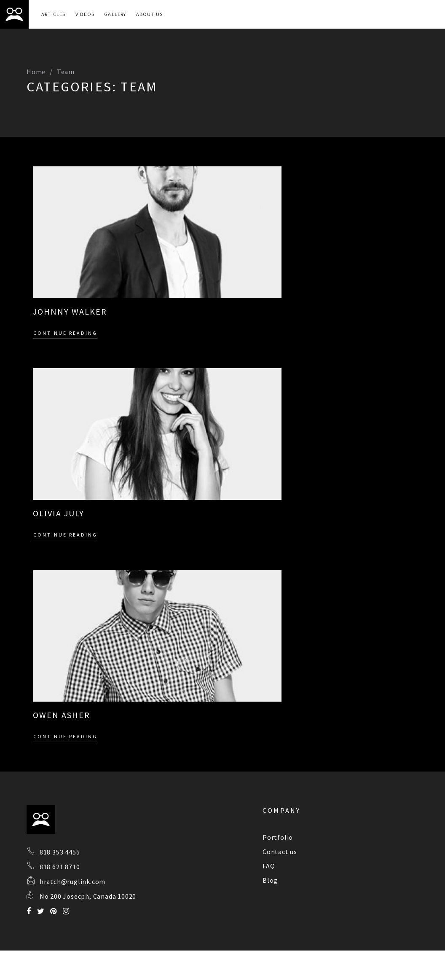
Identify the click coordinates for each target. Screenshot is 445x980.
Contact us (280, 852)
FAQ (269, 866)
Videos (85, 14)
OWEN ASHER (62, 715)
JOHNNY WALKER (70, 311)
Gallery (115, 14)
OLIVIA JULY (59, 513)
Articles (54, 14)
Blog (270, 880)
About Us (150, 14)
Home (36, 72)
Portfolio (278, 837)
